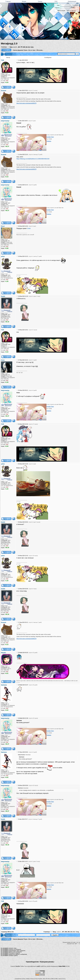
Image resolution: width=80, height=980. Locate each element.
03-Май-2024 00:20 (23, 653)
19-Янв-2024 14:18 (23, 296)
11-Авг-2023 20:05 (23, 60)
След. (32, 47)
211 (29, 47)
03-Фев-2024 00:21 (23, 390)
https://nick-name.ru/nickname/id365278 (26, 103)
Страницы (4, 47)
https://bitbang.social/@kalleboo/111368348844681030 (33, 159)
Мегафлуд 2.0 (9, 44)
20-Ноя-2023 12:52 (23, 226)
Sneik (29, 228)
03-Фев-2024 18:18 (23, 424)
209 (24, 47)
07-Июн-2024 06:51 (23, 752)
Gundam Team (50, 137)
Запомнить (74, 5)
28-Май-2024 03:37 (23, 685)
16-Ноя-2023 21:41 (23, 185)
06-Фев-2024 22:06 (23, 464)
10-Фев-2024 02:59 (23, 589)
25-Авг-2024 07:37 (23, 819)
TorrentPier (18, 966)
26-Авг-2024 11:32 (23, 861)
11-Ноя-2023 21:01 (23, 155)
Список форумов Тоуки (20, 50)
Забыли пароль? (71, 11)
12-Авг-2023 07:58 (23, 91)
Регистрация (62, 11)
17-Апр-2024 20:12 (23, 622)
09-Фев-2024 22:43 (23, 556)
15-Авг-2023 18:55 (23, 121)
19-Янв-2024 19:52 (23, 330)
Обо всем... (40, 50)
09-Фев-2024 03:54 (23, 522)
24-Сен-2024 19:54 (23, 901)
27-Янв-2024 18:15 (23, 360)
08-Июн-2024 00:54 (23, 785)
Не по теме (32, 50)
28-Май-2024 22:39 (23, 718)
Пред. (11, 47)
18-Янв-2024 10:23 (23, 256)
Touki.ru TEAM (62, 966)
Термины (49, 141)
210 (26, 47)
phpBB (38, 966)
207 (19, 47)
